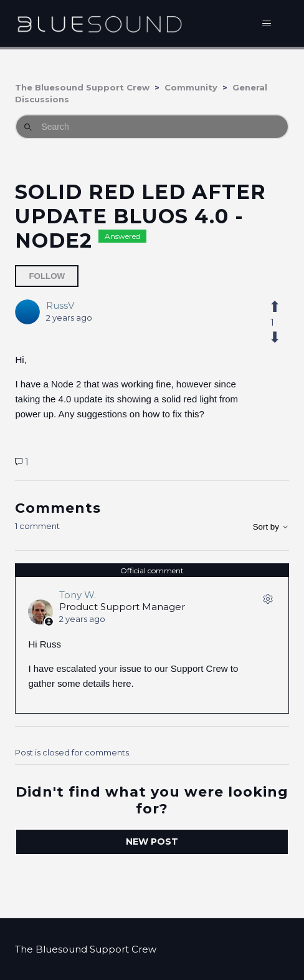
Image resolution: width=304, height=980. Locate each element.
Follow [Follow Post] (47, 276)
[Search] (152, 127)
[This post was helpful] (273, 307)
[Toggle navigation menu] (267, 24)
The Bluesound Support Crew (82, 87)
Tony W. (78, 595)
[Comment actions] (268, 601)
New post (152, 842)
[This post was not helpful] (273, 337)
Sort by (271, 527)
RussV (60, 305)
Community (191, 87)
